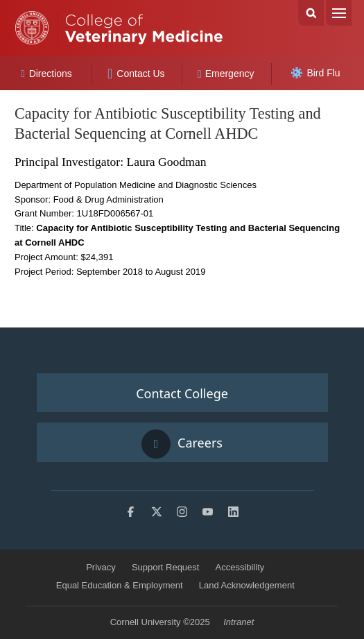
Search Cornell (311, 13)
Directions (46, 74)
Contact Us (136, 74)
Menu (339, 13)
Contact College (182, 393)
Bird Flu (315, 73)
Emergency (226, 74)
